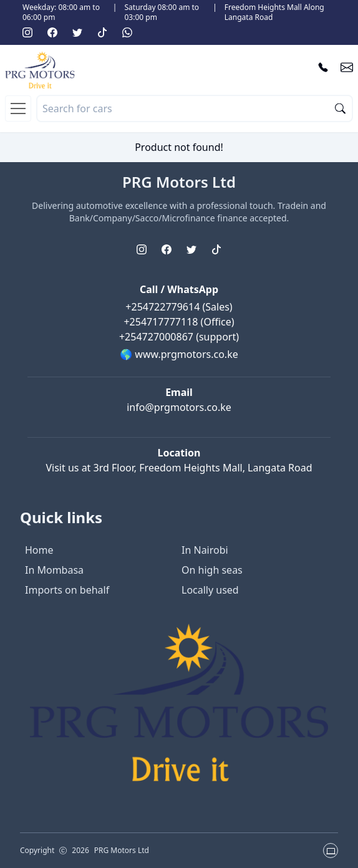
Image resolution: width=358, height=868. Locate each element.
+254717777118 (162, 322)
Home (39, 550)
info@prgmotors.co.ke (179, 407)
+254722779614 (164, 307)
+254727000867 (157, 337)
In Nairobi (205, 550)
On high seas (212, 570)
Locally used (210, 590)
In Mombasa (54, 570)
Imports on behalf (67, 590)
